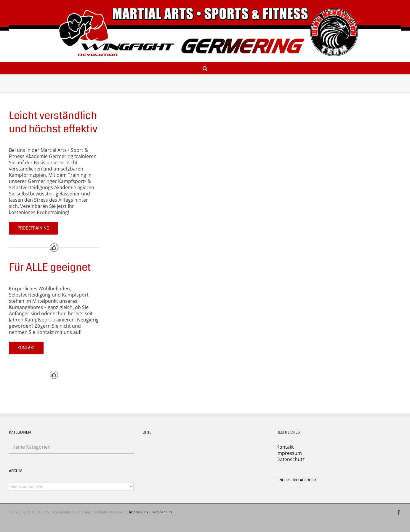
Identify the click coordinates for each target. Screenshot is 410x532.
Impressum (289, 453)
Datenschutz (291, 459)
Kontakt (285, 447)
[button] (205, 68)
